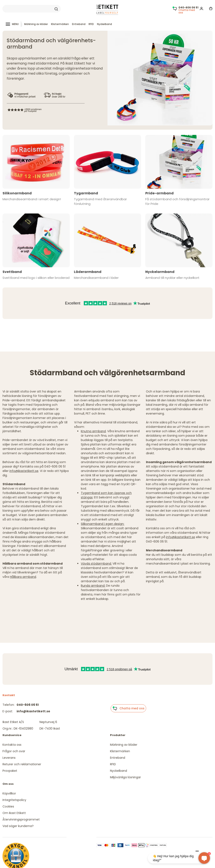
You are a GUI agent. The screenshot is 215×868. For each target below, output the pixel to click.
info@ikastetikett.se (24, 471)
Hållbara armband (23, 577)
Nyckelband (104, 24)
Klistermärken (60, 24)
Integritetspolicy (14, 800)
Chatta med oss (128, 709)
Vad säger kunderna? (18, 826)
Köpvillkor (9, 793)
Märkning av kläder (36, 24)
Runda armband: (93, 586)
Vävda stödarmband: (96, 564)
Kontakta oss (12, 745)
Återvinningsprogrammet (21, 819)
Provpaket (10, 771)
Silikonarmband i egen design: (103, 524)
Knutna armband (93, 431)
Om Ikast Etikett (14, 813)
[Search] (32, 9)
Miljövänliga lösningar (125, 777)
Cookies (8, 806)
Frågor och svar (14, 751)
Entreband (79, 24)
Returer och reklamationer (22, 764)
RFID (91, 24)
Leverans (9, 758)
